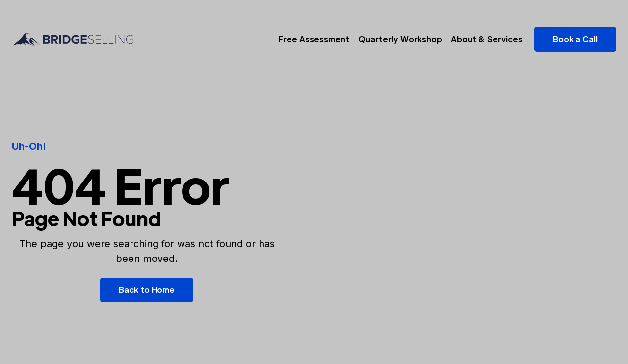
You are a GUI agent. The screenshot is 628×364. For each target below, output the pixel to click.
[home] (73, 39)
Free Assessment (314, 39)
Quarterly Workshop (400, 39)
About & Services (487, 39)
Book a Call (575, 39)
